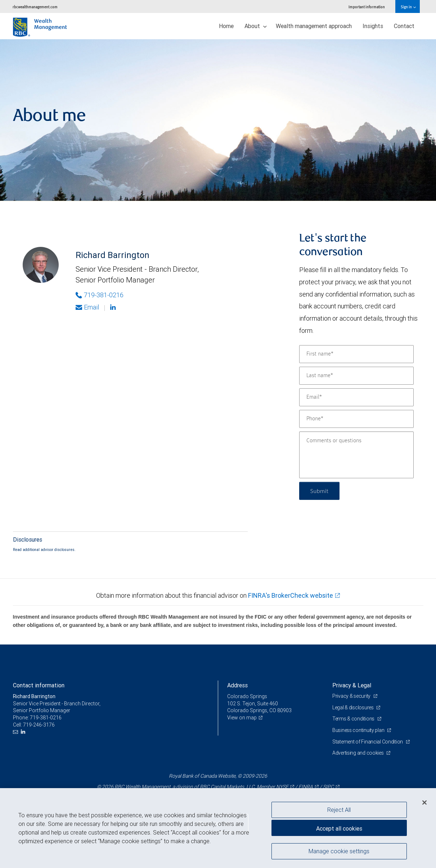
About (256, 26)
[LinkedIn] (24, 732)
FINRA (306, 787)
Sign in (408, 7)
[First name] (356, 354)
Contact (404, 26)
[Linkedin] (114, 307)
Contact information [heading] (39, 685)
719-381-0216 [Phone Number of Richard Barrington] (100, 295)
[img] (218, 120)
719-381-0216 (46, 718)
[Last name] (356, 376)
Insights (373, 26)
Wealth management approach (314, 26)
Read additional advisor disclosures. (44, 550)
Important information (367, 7)
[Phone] (356, 419)
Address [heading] (237, 685)
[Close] (424, 803)
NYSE (282, 787)
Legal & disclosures (353, 707)
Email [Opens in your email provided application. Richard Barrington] (87, 307)
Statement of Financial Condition (368, 742)
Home (226, 26)
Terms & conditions (354, 719)
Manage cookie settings (339, 851)
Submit (320, 491)
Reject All (339, 810)
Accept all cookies (339, 828)
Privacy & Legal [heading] (352, 685)
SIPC (328, 787)
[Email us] (16, 732)
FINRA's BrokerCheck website (291, 595)
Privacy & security (352, 696)
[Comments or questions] (356, 455)
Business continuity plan (359, 730)
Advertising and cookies (358, 753)
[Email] (356, 397)
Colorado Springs (247, 696)
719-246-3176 (39, 725)
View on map (242, 718)
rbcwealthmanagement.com (35, 7)
